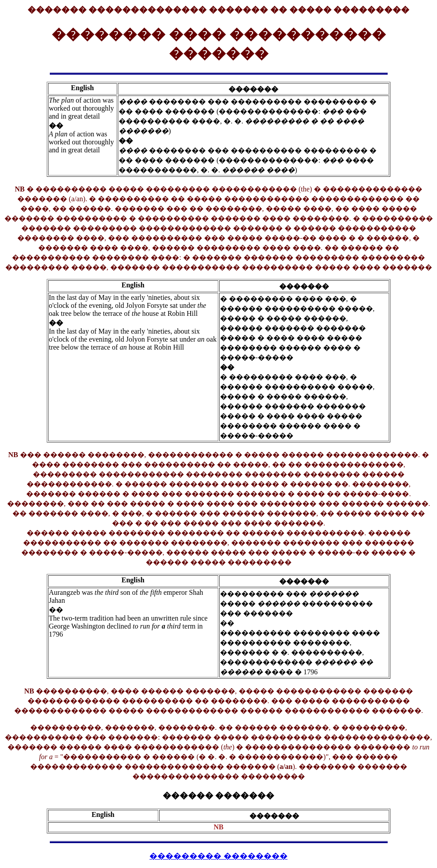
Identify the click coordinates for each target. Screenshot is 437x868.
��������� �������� (218, 856)
